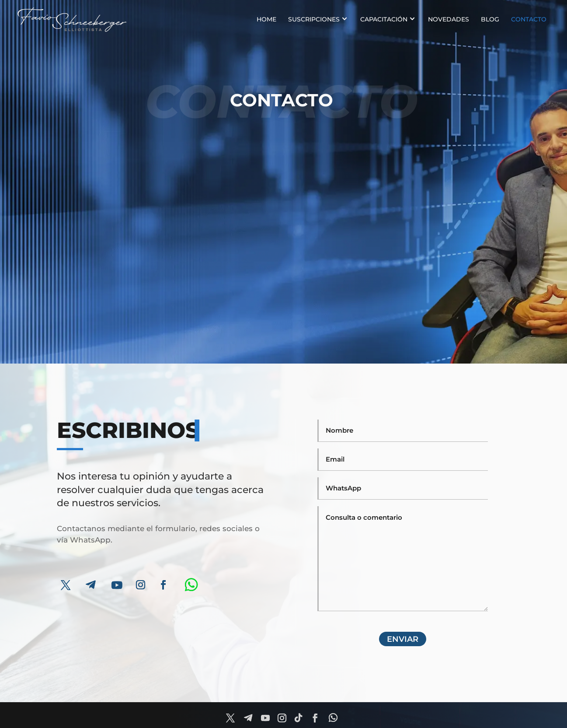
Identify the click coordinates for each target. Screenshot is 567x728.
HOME (266, 19)
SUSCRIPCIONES (314, 19)
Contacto (529, 19)
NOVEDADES (449, 19)
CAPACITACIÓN (384, 19)
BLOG (490, 19)
